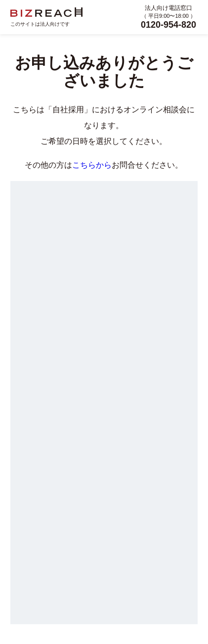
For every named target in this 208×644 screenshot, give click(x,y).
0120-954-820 (168, 25)
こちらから (92, 165)
